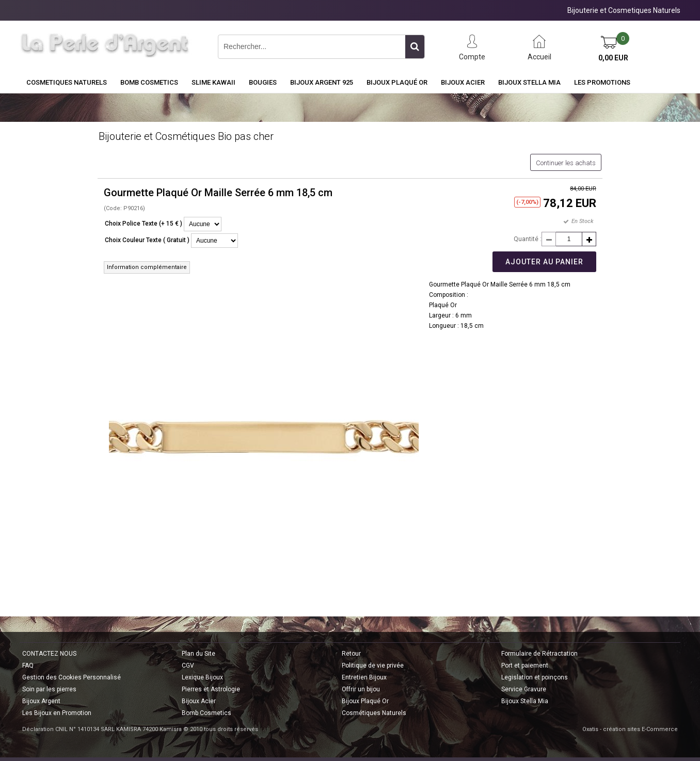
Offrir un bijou (361, 689)
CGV (188, 665)
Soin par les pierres (49, 689)
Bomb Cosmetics (206, 713)
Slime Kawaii (213, 82)
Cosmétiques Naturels (374, 713)
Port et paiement (525, 665)
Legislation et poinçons (535, 677)
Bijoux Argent (41, 701)
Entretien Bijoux (364, 677)
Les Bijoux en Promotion (57, 713)
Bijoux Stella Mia (529, 82)
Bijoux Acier (463, 82)
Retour (351, 654)
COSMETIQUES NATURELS (67, 82)
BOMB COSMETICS (149, 82)
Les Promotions (602, 82)
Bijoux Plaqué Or (397, 82)
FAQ (28, 665)
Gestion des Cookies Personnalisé (71, 677)
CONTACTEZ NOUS (49, 654)
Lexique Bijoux (202, 677)
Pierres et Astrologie (211, 689)
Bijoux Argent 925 (322, 82)
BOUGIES (263, 82)
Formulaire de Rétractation (539, 654)
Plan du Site (198, 654)
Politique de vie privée (373, 665)
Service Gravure (524, 689)
